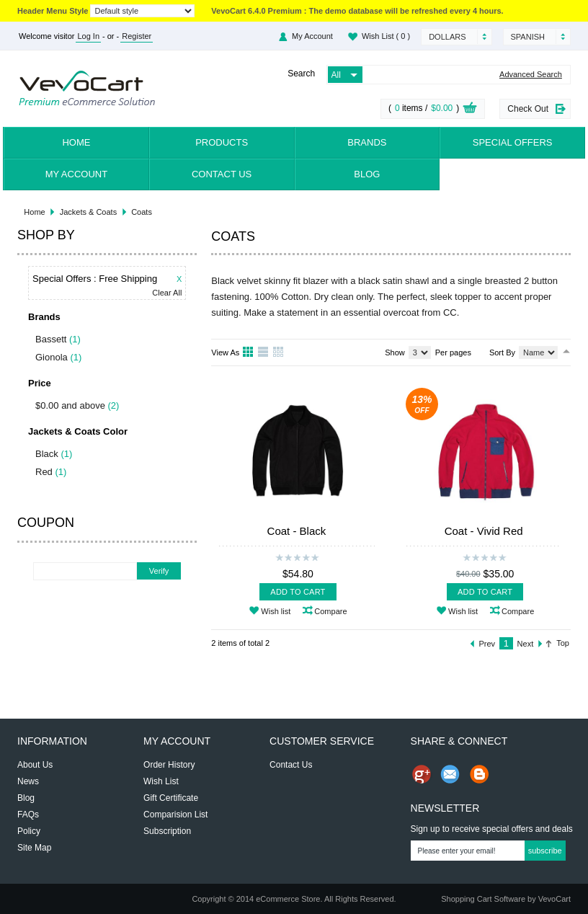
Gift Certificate (171, 798)
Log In (88, 36)
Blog (367, 174)
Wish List (386, 36)
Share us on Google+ (422, 774)
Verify (159, 571)
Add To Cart (298, 592)
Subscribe (545, 851)
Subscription (167, 831)
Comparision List (175, 815)
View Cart (470, 110)
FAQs (28, 815)
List (264, 352)
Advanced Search (531, 75)
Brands (367, 142)
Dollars (447, 37)
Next (526, 644)
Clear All (167, 293)
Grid (249, 352)
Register (137, 36)
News (28, 781)
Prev (487, 644)
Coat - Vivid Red (484, 531)
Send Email (450, 774)
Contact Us (222, 174)
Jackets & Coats (88, 212)
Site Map (34, 848)
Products (222, 142)
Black (47, 454)
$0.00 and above (70, 405)
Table (279, 352)
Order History (169, 765)
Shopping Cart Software (483, 899)
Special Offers (513, 142)
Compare (330, 611)
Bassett (51, 339)
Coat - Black (297, 531)
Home (76, 142)
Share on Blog (479, 774)
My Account (312, 36)
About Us (35, 765)
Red (44, 472)
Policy (29, 831)
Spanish (528, 37)
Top (563, 643)
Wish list (276, 611)
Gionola (52, 357)
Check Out (528, 109)
